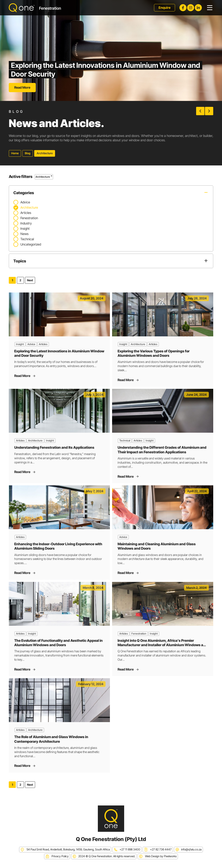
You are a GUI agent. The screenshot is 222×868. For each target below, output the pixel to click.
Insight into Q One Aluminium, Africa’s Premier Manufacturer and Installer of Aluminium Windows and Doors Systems (163, 645)
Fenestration (139, 634)
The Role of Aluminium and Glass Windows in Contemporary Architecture (51, 739)
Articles (43, 344)
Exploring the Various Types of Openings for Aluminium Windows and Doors (154, 353)
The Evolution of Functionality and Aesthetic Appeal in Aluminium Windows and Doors (58, 643)
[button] (200, 111)
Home (15, 153)
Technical (125, 440)
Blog (28, 153)
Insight (20, 344)
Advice (31, 344)
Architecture (138, 344)
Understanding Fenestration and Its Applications (54, 447)
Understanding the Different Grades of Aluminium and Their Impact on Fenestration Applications (162, 450)
